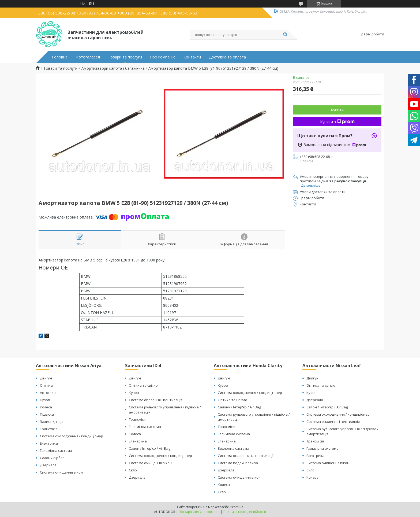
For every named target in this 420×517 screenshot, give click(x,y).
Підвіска (47, 414)
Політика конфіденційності (245, 512)
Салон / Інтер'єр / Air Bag (149, 448)
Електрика (49, 443)
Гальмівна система (56, 450)
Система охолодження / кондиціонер (72, 436)
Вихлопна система (233, 448)
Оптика (46, 385)
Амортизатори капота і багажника (113, 68)
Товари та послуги (125, 57)
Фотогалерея (88, 57)
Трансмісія (49, 429)
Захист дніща (51, 422)
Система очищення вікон (61, 472)
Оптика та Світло (232, 400)
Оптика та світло (143, 385)
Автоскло (48, 393)
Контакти (192, 57)
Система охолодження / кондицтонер (250, 393)
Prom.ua (237, 507)
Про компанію (163, 57)
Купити (337, 110)
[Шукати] (285, 35)
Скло (133, 470)
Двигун (46, 378)
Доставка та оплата (227, 57)
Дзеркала (48, 465)
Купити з (337, 122)
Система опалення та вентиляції (245, 456)
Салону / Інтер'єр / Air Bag (239, 407)
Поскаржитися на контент (199, 512)
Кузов (45, 400)
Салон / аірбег (52, 458)
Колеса (46, 407)
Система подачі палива (238, 463)
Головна (60, 57)
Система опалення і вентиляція (155, 400)
